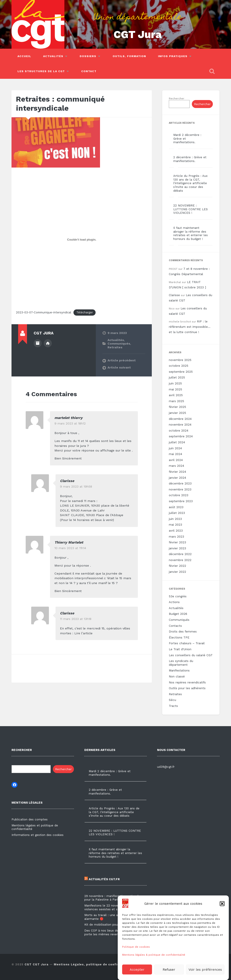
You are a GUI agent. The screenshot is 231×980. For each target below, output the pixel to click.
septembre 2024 (181, 436)
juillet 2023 (177, 513)
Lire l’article (83, 633)
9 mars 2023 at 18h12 (70, 423)
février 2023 (177, 542)
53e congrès (178, 596)
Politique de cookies (136, 961)
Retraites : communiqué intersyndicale (60, 103)
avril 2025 (176, 395)
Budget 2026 (178, 614)
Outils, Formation (129, 56)
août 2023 (176, 507)
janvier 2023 (177, 548)
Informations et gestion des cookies (38, 835)
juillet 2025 (177, 377)
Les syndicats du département (181, 663)
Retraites (115, 347)
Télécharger (85, 312)
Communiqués (119, 343)
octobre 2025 (179, 366)
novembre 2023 (180, 489)
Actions (174, 602)
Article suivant (119, 367)
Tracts (173, 706)
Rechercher (177, 98)
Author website (48, 343)
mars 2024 (176, 466)
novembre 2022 (180, 560)
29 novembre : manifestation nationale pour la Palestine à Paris (112, 898)
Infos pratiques (173, 56)
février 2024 (177, 472)
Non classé (177, 676)
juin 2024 (175, 448)
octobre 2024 (179, 431)
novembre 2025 (180, 360)
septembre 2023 (181, 501)
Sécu (172, 700)
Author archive (38, 343)
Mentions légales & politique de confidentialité (154, 969)
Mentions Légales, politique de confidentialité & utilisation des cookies (116, 964)
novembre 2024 (180, 425)
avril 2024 (176, 460)
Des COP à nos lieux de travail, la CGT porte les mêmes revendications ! (112, 932)
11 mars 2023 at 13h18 (76, 619)
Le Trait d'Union (180, 649)
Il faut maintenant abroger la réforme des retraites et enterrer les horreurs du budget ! (191, 233)
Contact (89, 71)
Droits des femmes (183, 632)
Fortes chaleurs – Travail (187, 643)
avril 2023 (176, 531)
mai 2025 (175, 389)
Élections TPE (179, 638)
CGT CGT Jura (37, 964)
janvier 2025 (177, 413)
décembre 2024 (180, 419)
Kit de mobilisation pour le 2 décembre (113, 925)
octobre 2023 (179, 495)
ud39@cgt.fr (166, 767)
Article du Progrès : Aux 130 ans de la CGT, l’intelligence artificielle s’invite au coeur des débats (190, 183)
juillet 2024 (177, 442)
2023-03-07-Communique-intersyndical (44, 312)
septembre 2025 (181, 372)
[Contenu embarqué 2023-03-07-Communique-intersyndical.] (82, 239)
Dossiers (88, 56)
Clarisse (67, 481)
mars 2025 (176, 401)
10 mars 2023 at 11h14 (70, 548)
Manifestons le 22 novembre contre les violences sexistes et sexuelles (113, 907)
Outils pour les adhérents (187, 688)
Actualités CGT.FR (102, 879)
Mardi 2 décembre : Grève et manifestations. (110, 773)
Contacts (175, 626)
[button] (222, 918)
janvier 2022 (177, 572)
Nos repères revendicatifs (187, 682)
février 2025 (177, 407)
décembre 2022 (180, 554)
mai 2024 (175, 454)
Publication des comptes (30, 819)
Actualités (53, 56)
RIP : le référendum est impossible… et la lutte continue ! (190, 327)
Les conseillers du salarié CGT (191, 655)
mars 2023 (176, 537)
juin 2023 (175, 519)
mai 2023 (175, 525)
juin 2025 (175, 383)
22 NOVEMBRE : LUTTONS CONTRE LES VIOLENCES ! (191, 209)
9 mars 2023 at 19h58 (76, 486)
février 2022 (177, 566)
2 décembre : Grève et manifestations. (190, 159)
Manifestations (179, 670)
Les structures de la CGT (41, 71)
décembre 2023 (180, 483)
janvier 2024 (177, 478)
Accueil (24, 56)
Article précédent (122, 360)
